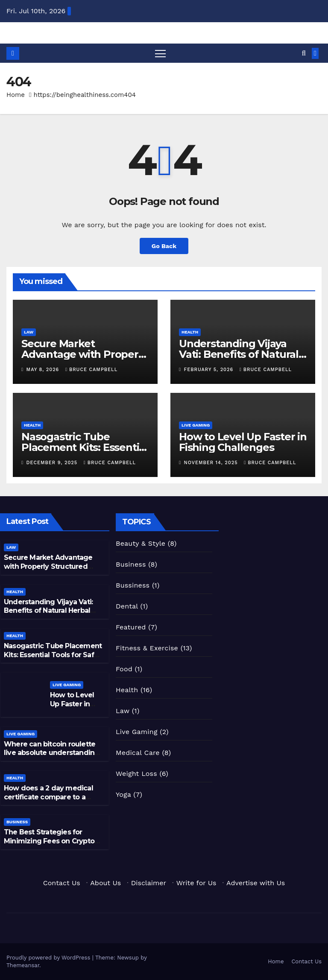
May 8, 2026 (44, 370)
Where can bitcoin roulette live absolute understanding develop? (51, 753)
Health (190, 332)
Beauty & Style (141, 543)
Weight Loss (136, 774)
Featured (131, 627)
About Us (105, 883)
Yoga (123, 794)
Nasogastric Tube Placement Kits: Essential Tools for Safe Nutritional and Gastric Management (53, 659)
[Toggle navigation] (160, 53)
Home (16, 95)
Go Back (164, 246)
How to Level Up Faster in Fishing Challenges (243, 442)
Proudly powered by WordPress (49, 958)
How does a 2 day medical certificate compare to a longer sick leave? (48, 797)
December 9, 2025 (53, 463)
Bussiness (133, 585)
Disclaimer (149, 883)
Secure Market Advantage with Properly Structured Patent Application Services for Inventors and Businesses (53, 571)
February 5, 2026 (210, 370)
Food (124, 669)
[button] (304, 53)
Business (17, 822)
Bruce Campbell (91, 370)
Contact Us (62, 883)
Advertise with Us (256, 883)
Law (29, 332)
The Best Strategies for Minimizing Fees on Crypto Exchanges (49, 841)
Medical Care (138, 753)
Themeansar (23, 965)
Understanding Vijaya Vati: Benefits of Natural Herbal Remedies (239, 354)
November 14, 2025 (212, 463)
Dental (127, 606)
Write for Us (196, 883)
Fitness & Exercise (147, 648)
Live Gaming (196, 425)
